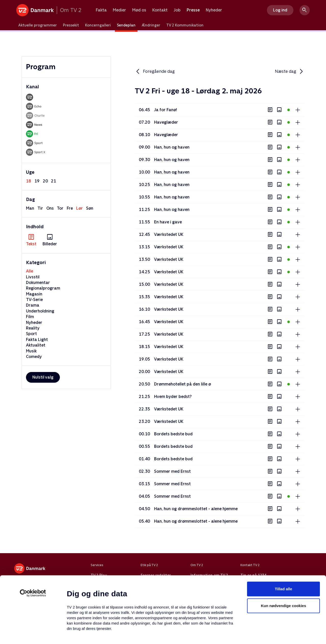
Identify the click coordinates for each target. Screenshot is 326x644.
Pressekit (71, 25)
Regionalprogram (43, 288)
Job (177, 10)
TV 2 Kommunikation (185, 25)
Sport (31, 334)
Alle (30, 271)
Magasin (34, 294)
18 (29, 181)
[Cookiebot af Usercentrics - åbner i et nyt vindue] (33, 559)
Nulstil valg (43, 377)
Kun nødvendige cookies (283, 571)
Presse (193, 10)
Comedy (34, 357)
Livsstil (33, 277)
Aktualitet (36, 345)
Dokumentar (38, 283)
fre (70, 208)
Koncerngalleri (98, 25)
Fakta (101, 10)
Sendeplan (126, 25)
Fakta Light (37, 340)
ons (50, 208)
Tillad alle (283, 555)
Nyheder (214, 10)
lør (79, 208)
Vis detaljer (247, 634)
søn (90, 208)
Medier (119, 10)
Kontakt (160, 10)
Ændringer (151, 25)
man (30, 208)
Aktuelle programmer (38, 25)
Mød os (139, 10)
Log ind (280, 10)
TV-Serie (34, 300)
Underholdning (40, 311)
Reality (33, 328)
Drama (33, 305)
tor (60, 208)
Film (30, 317)
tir (40, 208)
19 (37, 181)
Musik (31, 351)
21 (53, 181)
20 (45, 181)
